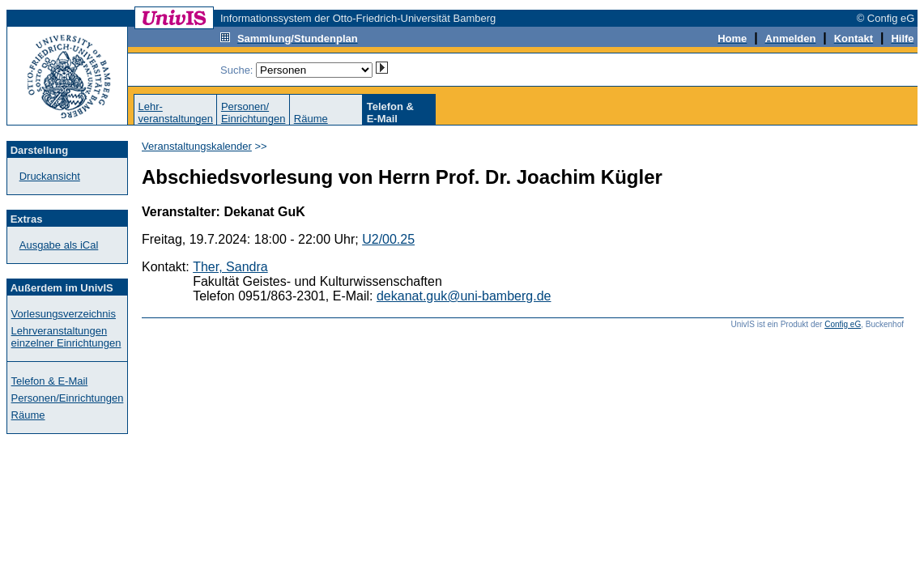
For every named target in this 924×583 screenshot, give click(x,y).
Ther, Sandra (230, 267)
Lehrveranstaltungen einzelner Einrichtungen (66, 337)
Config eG (843, 324)
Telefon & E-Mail (50, 381)
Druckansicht (50, 176)
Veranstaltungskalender (197, 146)
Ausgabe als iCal (59, 245)
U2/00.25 (388, 239)
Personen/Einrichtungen (253, 113)
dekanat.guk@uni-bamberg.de (464, 296)
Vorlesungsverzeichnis (64, 314)
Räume (311, 119)
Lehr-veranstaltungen (175, 113)
